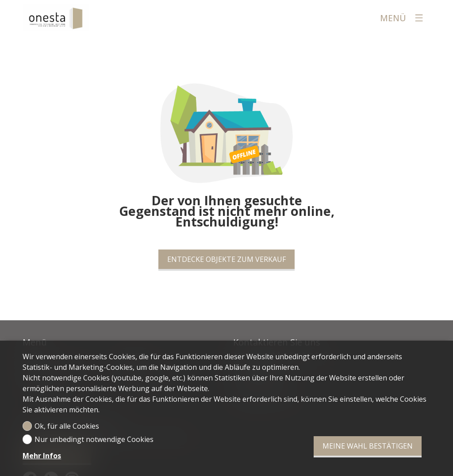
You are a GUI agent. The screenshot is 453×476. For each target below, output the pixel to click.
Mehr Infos (42, 456)
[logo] (56, 18)
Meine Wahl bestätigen (368, 446)
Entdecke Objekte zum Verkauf (226, 259)
